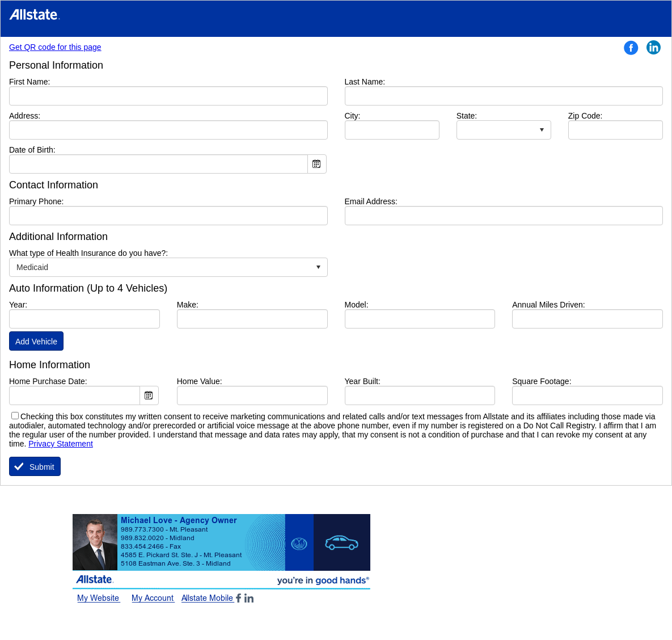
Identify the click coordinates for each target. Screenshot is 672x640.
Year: (18, 305)
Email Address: (371, 201)
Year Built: (363, 381)
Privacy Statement (61, 444)
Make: (188, 305)
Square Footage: (542, 381)
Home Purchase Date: (48, 381)
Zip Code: (586, 116)
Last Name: (382, 82)
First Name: (47, 82)
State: (467, 116)
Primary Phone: (36, 201)
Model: (357, 305)
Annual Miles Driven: (548, 305)
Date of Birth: (32, 150)
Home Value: (200, 381)
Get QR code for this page (55, 47)
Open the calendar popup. (317, 164)
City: (370, 116)
